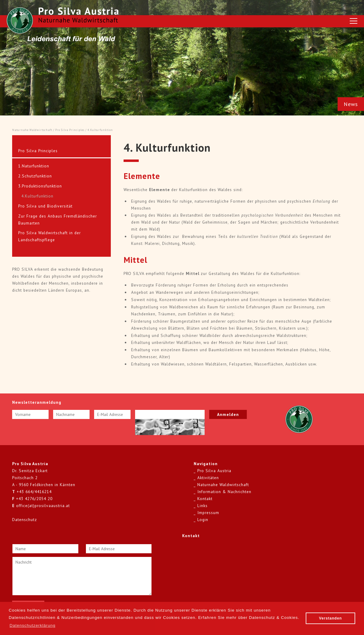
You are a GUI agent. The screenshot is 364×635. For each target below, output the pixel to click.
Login (203, 520)
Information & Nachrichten (224, 492)
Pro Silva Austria (214, 471)
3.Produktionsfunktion (40, 186)
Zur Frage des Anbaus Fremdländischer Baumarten (58, 220)
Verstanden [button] (330, 618)
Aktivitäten (208, 478)
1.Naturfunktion (34, 166)
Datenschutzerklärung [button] (32, 625)
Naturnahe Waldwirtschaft (32, 130)
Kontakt (205, 499)
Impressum (208, 513)
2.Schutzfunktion (35, 176)
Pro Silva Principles (70, 130)
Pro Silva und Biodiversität (45, 206)
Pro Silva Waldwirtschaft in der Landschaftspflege (49, 236)
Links (202, 506)
